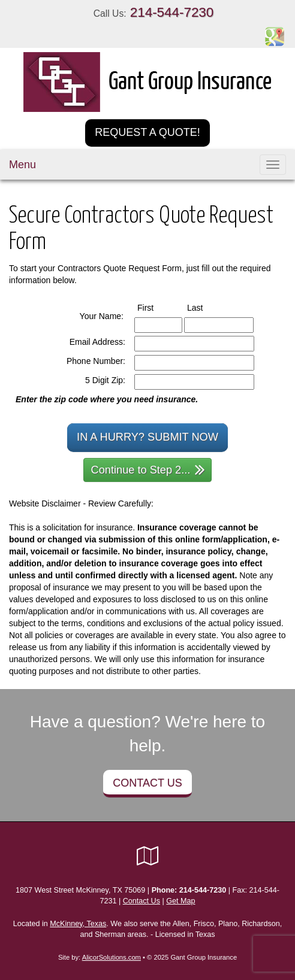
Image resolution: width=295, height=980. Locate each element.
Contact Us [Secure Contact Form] (142, 901)
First (156, 307)
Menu (22, 165)
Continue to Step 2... (148, 469)
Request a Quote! (147, 132)
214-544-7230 (172, 12)
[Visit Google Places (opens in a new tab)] (275, 36)
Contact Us (147, 783)
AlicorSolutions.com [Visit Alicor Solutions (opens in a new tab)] (112, 957)
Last (206, 307)
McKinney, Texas (78, 924)
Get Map (180, 901)
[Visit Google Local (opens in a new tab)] (148, 856)
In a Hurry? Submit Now (147, 437)
